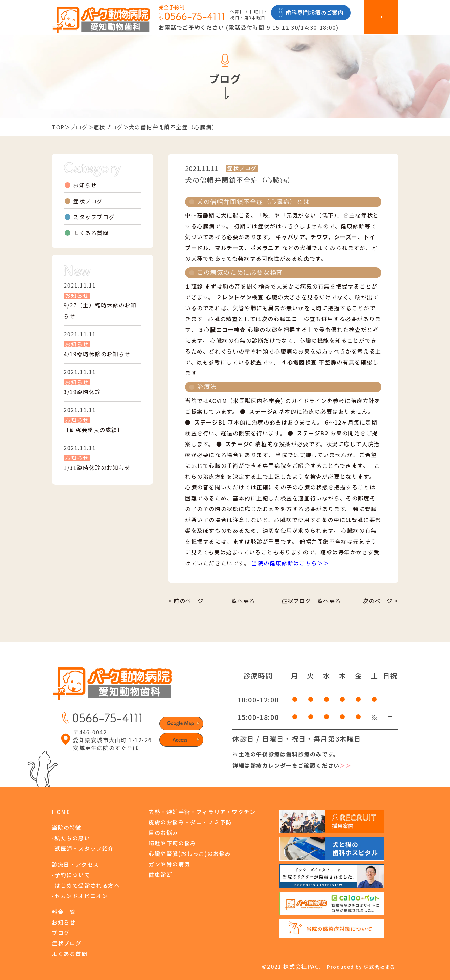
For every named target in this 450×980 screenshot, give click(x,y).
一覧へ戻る (240, 601)
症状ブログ (108, 127)
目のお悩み (163, 833)
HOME (61, 812)
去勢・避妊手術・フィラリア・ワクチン (202, 812)
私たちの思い (72, 838)
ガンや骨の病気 (169, 864)
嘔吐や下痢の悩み (172, 843)
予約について (72, 875)
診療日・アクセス (75, 864)
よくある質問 (91, 233)
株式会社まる (380, 967)
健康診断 (160, 874)
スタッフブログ (94, 217)
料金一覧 (64, 912)
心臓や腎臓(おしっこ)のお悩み (190, 853)
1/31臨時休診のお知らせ (97, 468)
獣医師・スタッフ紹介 (84, 848)
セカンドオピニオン (81, 896)
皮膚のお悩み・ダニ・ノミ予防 (190, 822)
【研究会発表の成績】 (93, 430)
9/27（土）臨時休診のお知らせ (100, 311)
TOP (58, 127)
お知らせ (85, 185)
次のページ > (381, 601)
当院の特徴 (67, 827)
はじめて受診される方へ (87, 885)
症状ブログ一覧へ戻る (311, 601)
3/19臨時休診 (82, 392)
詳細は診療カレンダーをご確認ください (292, 765)
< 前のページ (186, 601)
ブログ (79, 127)
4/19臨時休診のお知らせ (97, 354)
